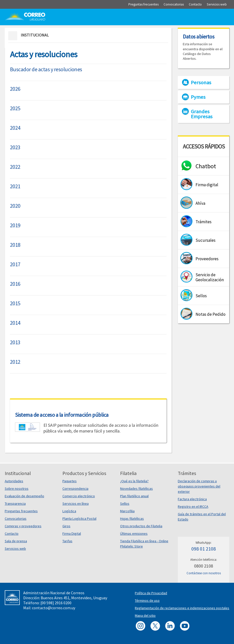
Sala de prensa (16, 541)
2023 (15, 147)
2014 (15, 323)
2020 (15, 206)
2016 (15, 284)
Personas (201, 82)
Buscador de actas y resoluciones (46, 69)
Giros (66, 526)
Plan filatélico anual (134, 496)
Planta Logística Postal (79, 518)
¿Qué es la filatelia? (134, 481)
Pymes (198, 97)
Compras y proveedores (23, 526)
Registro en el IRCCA (193, 506)
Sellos (125, 503)
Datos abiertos (199, 36)
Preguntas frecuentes (21, 511)
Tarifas (67, 541)
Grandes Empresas (202, 114)
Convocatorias (16, 518)
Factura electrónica (192, 499)
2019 (15, 225)
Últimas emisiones (134, 533)
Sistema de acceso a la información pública (62, 415)
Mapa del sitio (145, 615)
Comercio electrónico (79, 496)
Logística (69, 511)
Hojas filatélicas (132, 518)
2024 (15, 128)
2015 (15, 303)
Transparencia (15, 503)
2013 (15, 342)
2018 (15, 245)
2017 (15, 264)
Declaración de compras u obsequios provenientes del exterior (199, 486)
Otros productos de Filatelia (141, 526)
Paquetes (70, 481)
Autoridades (14, 481)
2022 (15, 167)
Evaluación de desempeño (24, 496)
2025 (15, 108)
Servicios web (15, 548)
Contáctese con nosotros (204, 573)
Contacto (12, 533)
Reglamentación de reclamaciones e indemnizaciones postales (182, 608)
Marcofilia (127, 511)
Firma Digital (72, 533)
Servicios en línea (76, 503)
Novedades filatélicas (136, 488)
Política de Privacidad (151, 593)
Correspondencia (75, 488)
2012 (15, 362)
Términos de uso (147, 600)
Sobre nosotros (17, 488)
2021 (15, 186)
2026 (15, 89)
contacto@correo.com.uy (54, 608)
